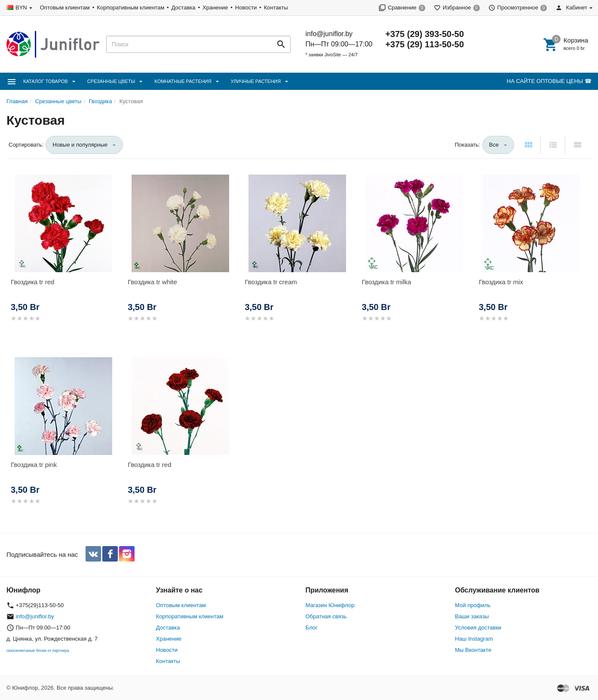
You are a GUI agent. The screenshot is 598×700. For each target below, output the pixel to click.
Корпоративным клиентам (130, 8)
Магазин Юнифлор (330, 605)
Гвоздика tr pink (34, 465)
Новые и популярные (80, 145)
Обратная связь (326, 616)
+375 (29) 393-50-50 (425, 34)
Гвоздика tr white (152, 282)
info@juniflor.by (329, 34)
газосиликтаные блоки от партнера (38, 651)
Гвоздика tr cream (271, 282)
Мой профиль (473, 605)
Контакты (276, 8)
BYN (21, 8)
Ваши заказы (472, 616)
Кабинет (571, 8)
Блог (312, 628)
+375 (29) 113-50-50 (425, 44)
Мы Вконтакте (473, 650)
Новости (246, 8)
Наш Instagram (474, 639)
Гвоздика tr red (32, 282)
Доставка (184, 8)
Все (494, 145)
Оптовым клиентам (65, 8)
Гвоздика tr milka (387, 282)
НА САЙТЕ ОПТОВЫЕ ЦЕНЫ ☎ (549, 81)
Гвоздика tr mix (501, 282)
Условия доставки (478, 628)
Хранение (215, 8)
